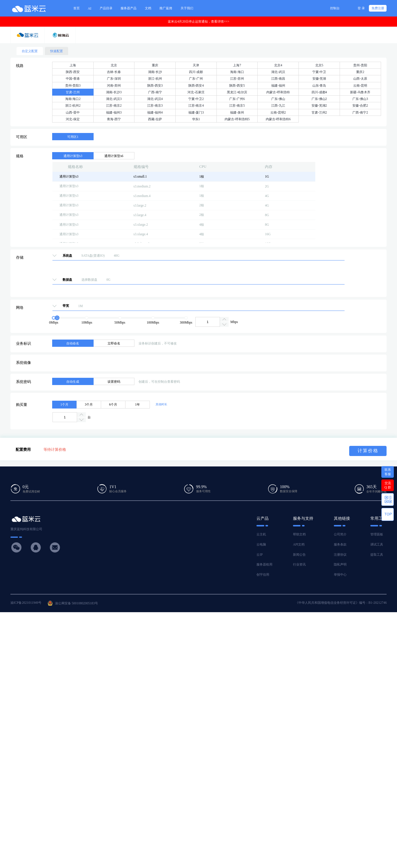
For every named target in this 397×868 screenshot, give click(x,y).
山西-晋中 (73, 112)
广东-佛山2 (319, 99)
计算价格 (368, 451)
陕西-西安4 (196, 85)
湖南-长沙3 (114, 92)
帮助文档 (299, 534)
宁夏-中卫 (319, 72)
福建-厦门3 (196, 112)
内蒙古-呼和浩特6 (278, 119)
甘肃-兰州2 (319, 112)
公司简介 (340, 534)
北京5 (319, 65)
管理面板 (377, 534)
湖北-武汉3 (114, 99)
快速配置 (57, 51)
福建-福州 (278, 85)
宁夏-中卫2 (196, 99)
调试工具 (377, 544)
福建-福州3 (114, 112)
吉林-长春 (114, 72)
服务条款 (340, 544)
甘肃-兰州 (73, 92)
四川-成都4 (319, 92)
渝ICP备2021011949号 (26, 603)
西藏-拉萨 (155, 119)
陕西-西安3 (155, 85)
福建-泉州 (237, 112)
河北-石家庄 (196, 92)
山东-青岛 (319, 85)
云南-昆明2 (278, 112)
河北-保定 (73, 119)
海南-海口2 (73, 99)
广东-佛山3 (360, 99)
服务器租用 (264, 564)
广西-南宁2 (360, 112)
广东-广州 (196, 79)
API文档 (299, 544)
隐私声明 (340, 564)
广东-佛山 (278, 99)
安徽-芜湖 (319, 79)
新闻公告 (299, 555)
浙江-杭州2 (73, 105)
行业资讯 (299, 564)
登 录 (361, 8)
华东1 (196, 119)
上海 (73, 65)
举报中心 (340, 575)
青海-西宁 (114, 119)
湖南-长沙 (155, 72)
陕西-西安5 (237, 85)
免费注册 (378, 8)
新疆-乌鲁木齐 (360, 92)
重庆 (155, 65)
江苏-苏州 (237, 79)
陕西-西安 (73, 72)
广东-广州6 (237, 99)
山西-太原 (360, 79)
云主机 (261, 534)
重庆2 (360, 72)
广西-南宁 (155, 92)
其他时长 (161, 404)
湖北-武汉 (278, 72)
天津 (196, 65)
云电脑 (261, 544)
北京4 (278, 65)
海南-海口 (237, 72)
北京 (114, 65)
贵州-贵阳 (360, 65)
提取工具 (377, 555)
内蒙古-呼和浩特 (278, 92)
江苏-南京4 (196, 105)
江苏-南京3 (155, 105)
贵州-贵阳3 (73, 85)
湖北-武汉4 (155, 99)
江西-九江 (278, 105)
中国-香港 (73, 79)
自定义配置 (30, 51)
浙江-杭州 (155, 79)
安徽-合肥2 (360, 105)
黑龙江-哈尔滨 (237, 92)
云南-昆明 (360, 85)
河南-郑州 (114, 85)
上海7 (237, 65)
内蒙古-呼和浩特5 (237, 119)
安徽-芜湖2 (319, 105)
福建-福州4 (155, 112)
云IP (259, 555)
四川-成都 (196, 72)
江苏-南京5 (237, 105)
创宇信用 (263, 575)
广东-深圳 (114, 79)
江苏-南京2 (114, 105)
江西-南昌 (278, 79)
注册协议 (340, 555)
